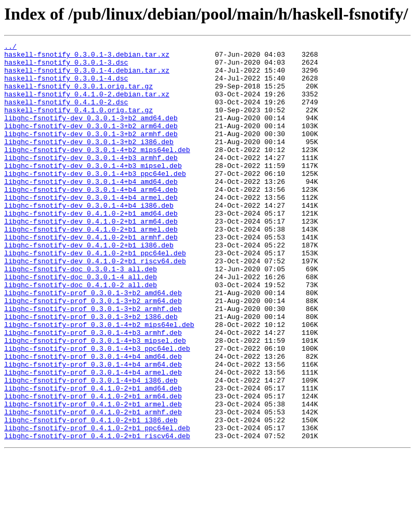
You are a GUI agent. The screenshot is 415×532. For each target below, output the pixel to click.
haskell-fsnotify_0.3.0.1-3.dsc (66, 67)
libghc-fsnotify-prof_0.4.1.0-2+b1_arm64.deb (93, 467)
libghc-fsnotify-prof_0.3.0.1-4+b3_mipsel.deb (95, 401)
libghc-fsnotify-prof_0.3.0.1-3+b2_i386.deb (91, 372)
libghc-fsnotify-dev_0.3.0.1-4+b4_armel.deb (91, 229)
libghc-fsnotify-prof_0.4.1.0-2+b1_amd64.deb (93, 458)
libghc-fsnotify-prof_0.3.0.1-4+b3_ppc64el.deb (97, 410)
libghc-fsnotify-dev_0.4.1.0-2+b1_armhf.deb (91, 277)
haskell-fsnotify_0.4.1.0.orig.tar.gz (79, 124)
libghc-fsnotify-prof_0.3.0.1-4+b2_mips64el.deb (99, 382)
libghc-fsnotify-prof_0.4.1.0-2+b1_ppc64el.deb (97, 506)
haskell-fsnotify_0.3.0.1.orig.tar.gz (79, 95)
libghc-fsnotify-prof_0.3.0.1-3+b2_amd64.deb (93, 343)
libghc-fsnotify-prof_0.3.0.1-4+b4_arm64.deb (93, 429)
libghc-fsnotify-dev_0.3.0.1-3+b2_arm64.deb (91, 143)
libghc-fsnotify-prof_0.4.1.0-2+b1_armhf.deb (93, 486)
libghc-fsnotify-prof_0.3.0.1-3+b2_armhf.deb (93, 362)
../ (10, 48)
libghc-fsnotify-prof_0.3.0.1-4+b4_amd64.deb (93, 420)
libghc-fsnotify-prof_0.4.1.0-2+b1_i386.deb (91, 496)
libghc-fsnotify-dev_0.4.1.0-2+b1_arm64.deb (91, 258)
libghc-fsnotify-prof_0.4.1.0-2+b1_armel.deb (93, 477)
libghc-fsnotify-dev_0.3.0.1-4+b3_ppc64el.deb (95, 200)
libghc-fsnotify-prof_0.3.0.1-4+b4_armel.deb (93, 439)
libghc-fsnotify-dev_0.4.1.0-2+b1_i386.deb (89, 286)
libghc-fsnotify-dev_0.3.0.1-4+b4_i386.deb (89, 238)
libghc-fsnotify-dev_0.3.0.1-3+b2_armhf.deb (91, 153)
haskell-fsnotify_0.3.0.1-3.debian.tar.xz (87, 57)
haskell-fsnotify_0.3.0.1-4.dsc (66, 86)
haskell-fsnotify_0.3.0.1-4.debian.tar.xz (87, 76)
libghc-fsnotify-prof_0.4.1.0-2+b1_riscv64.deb (97, 515)
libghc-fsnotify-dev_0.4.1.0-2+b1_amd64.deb (91, 248)
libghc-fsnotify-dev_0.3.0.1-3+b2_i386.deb (89, 162)
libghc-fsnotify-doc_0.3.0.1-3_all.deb (81, 315)
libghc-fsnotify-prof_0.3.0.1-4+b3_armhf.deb (93, 391)
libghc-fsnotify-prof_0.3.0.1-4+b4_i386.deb (91, 448)
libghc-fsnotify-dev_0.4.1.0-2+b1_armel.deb (91, 267)
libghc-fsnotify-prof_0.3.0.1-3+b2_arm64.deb (93, 353)
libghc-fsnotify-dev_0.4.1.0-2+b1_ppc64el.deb (95, 296)
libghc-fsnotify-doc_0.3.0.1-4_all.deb (81, 324)
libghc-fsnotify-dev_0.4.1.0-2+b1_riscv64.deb (95, 305)
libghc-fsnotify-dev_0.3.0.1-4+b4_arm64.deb (91, 219)
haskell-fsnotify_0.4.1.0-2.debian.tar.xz (87, 105)
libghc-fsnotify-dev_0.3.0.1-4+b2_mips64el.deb (97, 172)
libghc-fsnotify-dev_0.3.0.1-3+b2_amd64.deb (91, 134)
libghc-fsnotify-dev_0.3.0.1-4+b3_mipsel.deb (93, 191)
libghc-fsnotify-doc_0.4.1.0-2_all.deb (81, 334)
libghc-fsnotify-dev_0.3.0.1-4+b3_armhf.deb (91, 181)
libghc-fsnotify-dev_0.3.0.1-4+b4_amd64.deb (91, 210)
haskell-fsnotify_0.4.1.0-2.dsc (66, 114)
